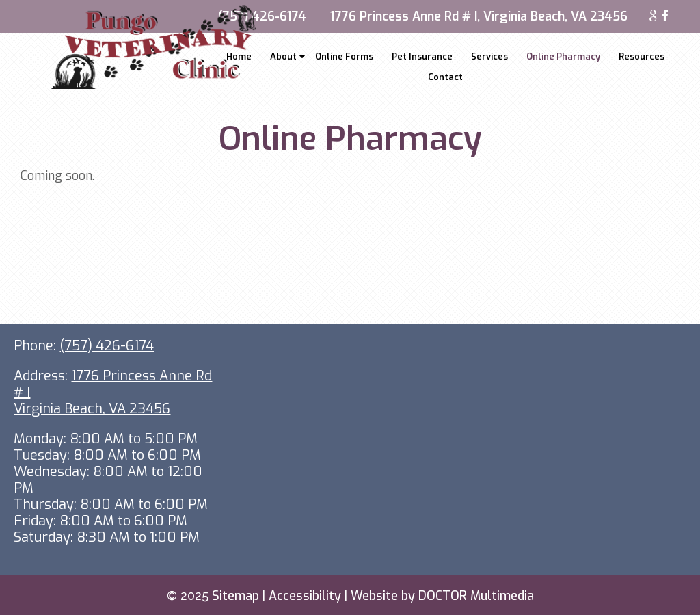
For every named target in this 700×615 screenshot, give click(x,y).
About (283, 56)
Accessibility (305, 596)
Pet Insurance (422, 56)
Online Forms (344, 56)
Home (239, 56)
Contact (445, 77)
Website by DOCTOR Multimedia (442, 596)
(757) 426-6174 (262, 16)
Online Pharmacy (563, 56)
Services (489, 56)
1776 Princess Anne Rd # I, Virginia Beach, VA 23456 (479, 16)
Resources (642, 56)
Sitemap (235, 596)
